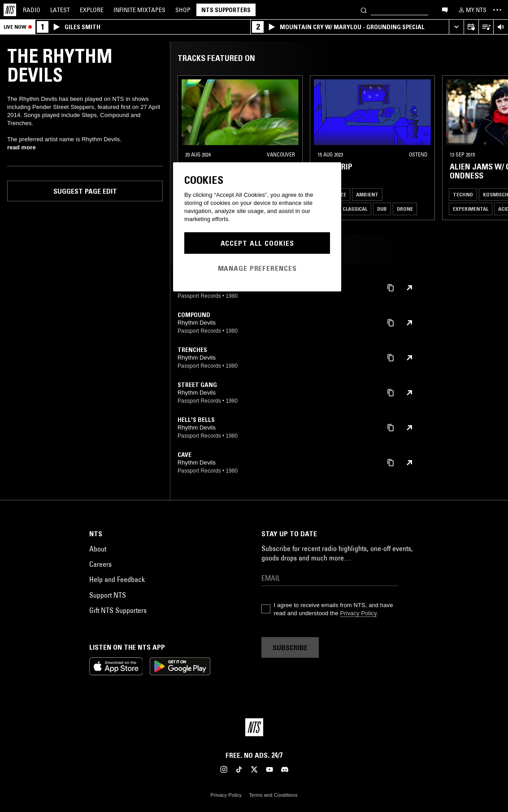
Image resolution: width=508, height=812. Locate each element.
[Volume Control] (501, 27)
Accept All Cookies (257, 243)
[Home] (10, 10)
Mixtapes (139, 10)
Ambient (367, 194)
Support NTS (108, 595)
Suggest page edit (85, 191)
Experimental (471, 209)
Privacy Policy (358, 613)
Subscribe (290, 647)
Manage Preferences (257, 268)
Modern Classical (344, 209)
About (98, 549)
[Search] (364, 10)
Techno (463, 194)
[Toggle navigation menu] (497, 10)
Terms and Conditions (273, 795)
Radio (32, 10)
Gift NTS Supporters (118, 610)
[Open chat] (445, 9)
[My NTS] (472, 10)
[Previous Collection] (491, 148)
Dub (382, 209)
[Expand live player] (456, 27)
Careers (100, 564)
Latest (60, 10)
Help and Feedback (117, 579)
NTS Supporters (226, 10)
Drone (405, 209)
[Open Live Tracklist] (486, 27)
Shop (183, 10)
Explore (92, 10)
